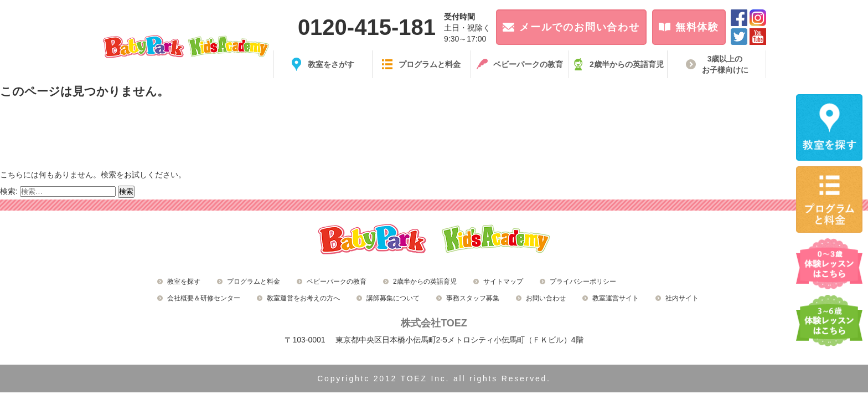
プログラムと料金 (254, 282)
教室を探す (184, 282)
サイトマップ (503, 282)
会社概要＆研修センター (204, 298)
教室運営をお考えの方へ (303, 298)
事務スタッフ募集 (473, 298)
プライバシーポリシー (583, 282)
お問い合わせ (546, 298)
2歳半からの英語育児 (425, 282)
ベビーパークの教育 (337, 282)
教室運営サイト (616, 298)
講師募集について (393, 298)
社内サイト (682, 298)
